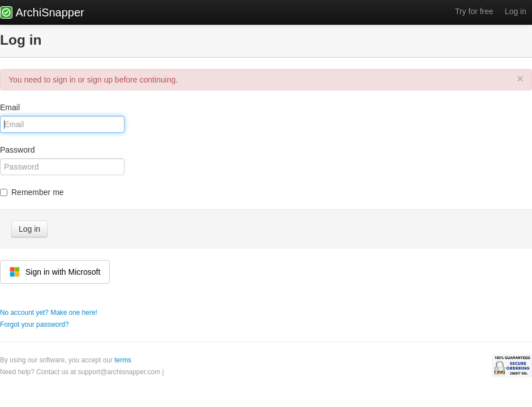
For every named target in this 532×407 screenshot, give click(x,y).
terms (123, 360)
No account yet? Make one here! (49, 313)
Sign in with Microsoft (55, 272)
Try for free (474, 11)
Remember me (32, 192)
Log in (516, 11)
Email (10, 107)
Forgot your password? (35, 324)
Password (17, 150)
